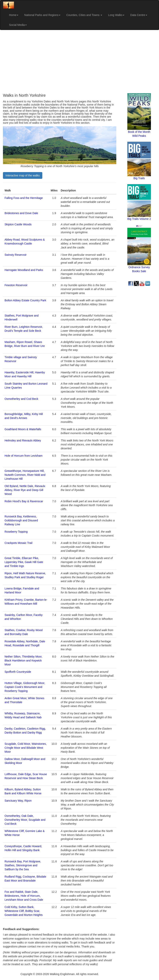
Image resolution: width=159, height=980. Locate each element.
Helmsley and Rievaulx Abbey (23, 440)
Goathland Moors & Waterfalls (23, 429)
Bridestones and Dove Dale (21, 213)
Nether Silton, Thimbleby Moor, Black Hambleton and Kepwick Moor (23, 661)
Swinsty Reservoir (16, 255)
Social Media (18, 25)
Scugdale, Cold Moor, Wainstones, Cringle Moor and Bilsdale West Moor (26, 748)
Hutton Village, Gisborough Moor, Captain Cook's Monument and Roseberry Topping (25, 687)
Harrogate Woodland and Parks (24, 270)
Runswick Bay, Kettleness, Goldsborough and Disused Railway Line (21, 520)
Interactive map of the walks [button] (23, 175)
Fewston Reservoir (16, 285)
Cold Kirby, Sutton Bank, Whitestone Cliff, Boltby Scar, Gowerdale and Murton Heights (24, 911)
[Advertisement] (79, 62)
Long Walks (116, 15)
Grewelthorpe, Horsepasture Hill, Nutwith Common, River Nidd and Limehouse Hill (25, 475)
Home (14, 15)
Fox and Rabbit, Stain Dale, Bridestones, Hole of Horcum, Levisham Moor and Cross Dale (24, 896)
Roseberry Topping (16, 532)
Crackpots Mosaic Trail (18, 543)
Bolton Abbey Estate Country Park (25, 300)
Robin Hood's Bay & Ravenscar (24, 501)
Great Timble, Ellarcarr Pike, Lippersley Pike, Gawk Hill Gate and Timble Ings (24, 562)
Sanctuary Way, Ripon (18, 801)
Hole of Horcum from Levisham (24, 456)
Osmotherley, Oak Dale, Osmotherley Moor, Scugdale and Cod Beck (25, 820)
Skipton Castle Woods (18, 224)
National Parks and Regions (42, 15)
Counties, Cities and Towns (84, 15)
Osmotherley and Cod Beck (21, 399)
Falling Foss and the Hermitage (24, 198)
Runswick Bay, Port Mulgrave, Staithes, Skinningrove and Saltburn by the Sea (23, 865)
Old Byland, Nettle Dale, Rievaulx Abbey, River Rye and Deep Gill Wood (25, 490)
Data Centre (139, 15)
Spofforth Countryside (18, 672)
